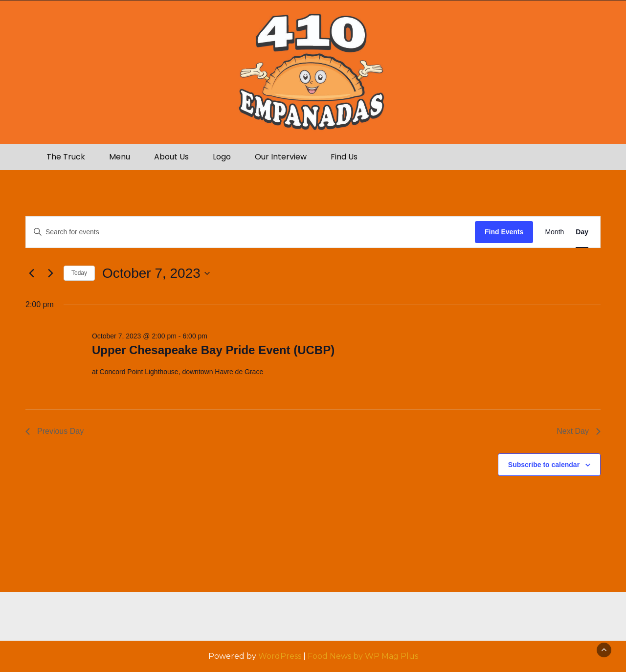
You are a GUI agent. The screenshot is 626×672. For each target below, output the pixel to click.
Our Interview (281, 157)
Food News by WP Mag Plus (363, 656)
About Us (171, 157)
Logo (222, 157)
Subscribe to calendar (544, 465)
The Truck (66, 157)
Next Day (579, 431)
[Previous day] (31, 273)
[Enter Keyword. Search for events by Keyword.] (250, 232)
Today (79, 273)
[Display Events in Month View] (554, 232)
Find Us (344, 157)
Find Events (504, 232)
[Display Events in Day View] (582, 232)
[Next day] (50, 273)
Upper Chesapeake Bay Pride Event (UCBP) (213, 350)
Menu (120, 157)
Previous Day (55, 431)
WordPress (280, 656)
